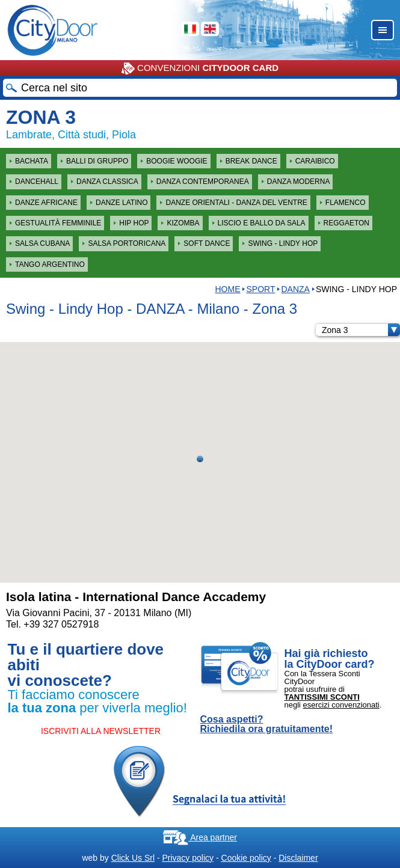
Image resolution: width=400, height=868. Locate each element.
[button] (200, 459)
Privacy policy (188, 858)
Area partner (200, 837)
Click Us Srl (133, 858)
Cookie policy (246, 858)
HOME (227, 289)
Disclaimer (298, 858)
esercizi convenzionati (341, 705)
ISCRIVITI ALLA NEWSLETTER (101, 731)
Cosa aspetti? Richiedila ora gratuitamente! (267, 724)
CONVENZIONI (200, 69)
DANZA (295, 289)
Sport (260, 289)
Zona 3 (361, 330)
